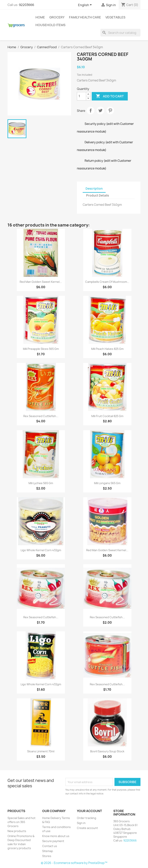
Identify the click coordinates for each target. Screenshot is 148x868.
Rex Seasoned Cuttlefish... (41, 416)
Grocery (57, 17)
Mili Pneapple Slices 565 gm (41, 349)
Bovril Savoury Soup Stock (107, 751)
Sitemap (48, 851)
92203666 (26, 5)
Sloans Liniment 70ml (41, 751)
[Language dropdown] (86, 5)
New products (17, 831)
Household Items (50, 25)
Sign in (81, 823)
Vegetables (115, 17)
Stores (47, 856)
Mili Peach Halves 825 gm (107, 349)
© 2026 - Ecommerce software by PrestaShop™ (74, 863)
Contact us (50, 846)
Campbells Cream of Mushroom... (107, 282)
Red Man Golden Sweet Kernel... (41, 282)
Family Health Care (85, 17)
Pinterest (110, 110)
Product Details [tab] (98, 195)
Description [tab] (94, 189)
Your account (89, 811)
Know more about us (56, 836)
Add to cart (110, 96)
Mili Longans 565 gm (107, 483)
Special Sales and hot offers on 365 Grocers (21, 822)
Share (91, 110)
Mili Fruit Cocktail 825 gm (107, 416)
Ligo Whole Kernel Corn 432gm (41, 550)
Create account (87, 828)
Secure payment (53, 841)
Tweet (100, 110)
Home (40, 17)
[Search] (120, 33)
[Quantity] (82, 96)
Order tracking (87, 818)
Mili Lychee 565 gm (41, 483)
